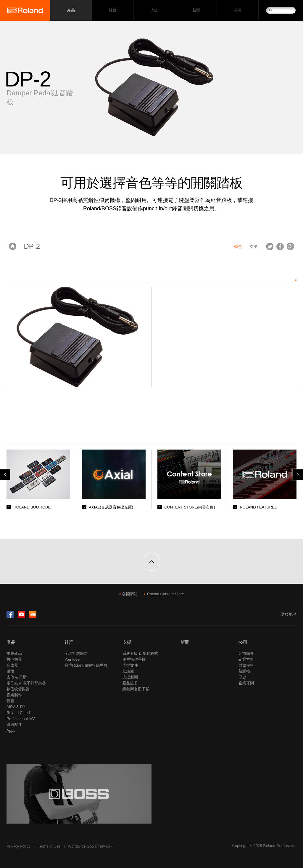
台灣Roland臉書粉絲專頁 (86, 665)
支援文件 (130, 665)
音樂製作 (14, 695)
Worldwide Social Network (90, 846)
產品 (11, 642)
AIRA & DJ (16, 707)
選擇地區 (289, 614)
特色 (238, 247)
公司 (238, 11)
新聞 (196, 11)
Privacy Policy (18, 846)
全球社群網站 (76, 653)
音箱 (10, 701)
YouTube (72, 659)
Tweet (270, 246)
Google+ (290, 246)
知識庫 (128, 671)
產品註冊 (130, 683)
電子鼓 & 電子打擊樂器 (26, 683)
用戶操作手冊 (134, 659)
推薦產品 (14, 653)
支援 (154, 11)
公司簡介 (246, 653)
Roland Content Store (166, 594)
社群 (113, 11)
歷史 (242, 677)
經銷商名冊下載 (136, 689)
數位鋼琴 (14, 659)
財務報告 (246, 665)
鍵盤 (10, 671)
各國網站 (130, 594)
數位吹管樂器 (18, 689)
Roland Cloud (18, 713)
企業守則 (246, 683)
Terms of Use (49, 846)
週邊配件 (14, 725)
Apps (11, 730)
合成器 (12, 665)
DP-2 (32, 246)
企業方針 (246, 659)
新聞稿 (244, 671)
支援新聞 (130, 677)
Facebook (280, 246)
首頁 (13, 246)
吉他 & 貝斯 (17, 677)
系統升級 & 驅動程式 (140, 653)
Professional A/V (21, 719)
